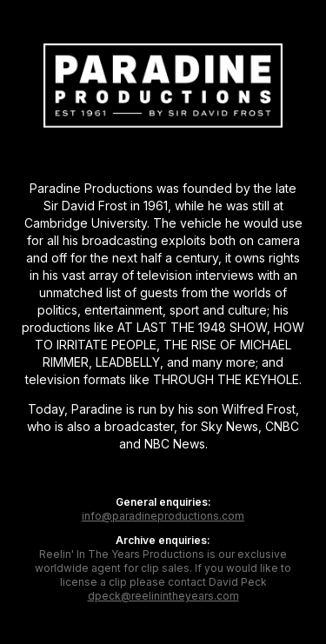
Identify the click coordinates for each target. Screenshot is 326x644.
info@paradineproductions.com (163, 516)
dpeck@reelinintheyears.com (163, 596)
